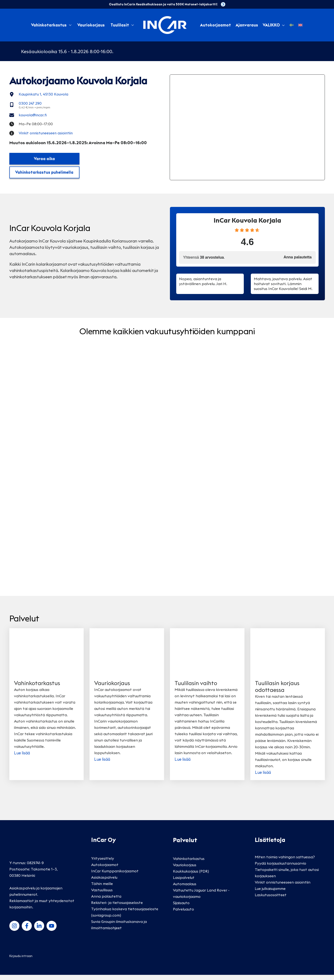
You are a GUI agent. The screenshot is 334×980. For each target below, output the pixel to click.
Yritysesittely (103, 863)
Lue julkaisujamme (270, 894)
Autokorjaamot (105, 870)
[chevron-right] (223, 4)
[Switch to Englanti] (300, 25)
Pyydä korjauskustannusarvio (280, 868)
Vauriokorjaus (91, 25)
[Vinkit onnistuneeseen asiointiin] (44, 137)
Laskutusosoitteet (271, 900)
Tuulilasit (120, 25)
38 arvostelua (212, 262)
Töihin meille (102, 888)
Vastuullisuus (102, 895)
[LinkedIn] (39, 931)
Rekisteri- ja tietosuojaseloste (117, 907)
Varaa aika (44, 163)
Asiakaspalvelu (104, 882)
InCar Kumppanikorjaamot (115, 876)
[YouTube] (52, 931)
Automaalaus (185, 889)
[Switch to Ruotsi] (291, 25)
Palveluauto (183, 914)
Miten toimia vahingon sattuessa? (285, 862)
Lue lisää (23, 758)
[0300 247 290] (31, 106)
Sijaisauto (181, 908)
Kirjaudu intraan (21, 961)
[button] (282, 25)
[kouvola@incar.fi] (30, 118)
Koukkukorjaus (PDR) (191, 876)
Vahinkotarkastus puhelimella (44, 177)
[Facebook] (27, 931)
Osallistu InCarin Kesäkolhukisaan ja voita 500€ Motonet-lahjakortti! (163, 4)
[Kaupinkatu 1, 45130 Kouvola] (41, 95)
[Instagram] (14, 931)
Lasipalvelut (184, 883)
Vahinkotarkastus (49, 25)
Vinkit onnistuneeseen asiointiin (283, 887)
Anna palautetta (106, 901)
